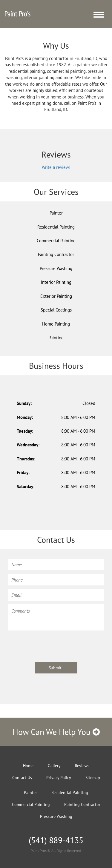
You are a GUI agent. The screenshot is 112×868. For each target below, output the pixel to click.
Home (28, 766)
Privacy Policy (59, 778)
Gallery (54, 766)
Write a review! (56, 167)
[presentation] (53, 645)
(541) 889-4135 (56, 840)
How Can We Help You (56, 732)
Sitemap (93, 778)
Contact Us (22, 778)
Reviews (82, 766)
